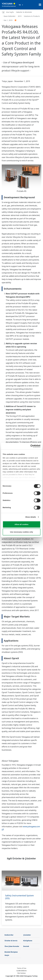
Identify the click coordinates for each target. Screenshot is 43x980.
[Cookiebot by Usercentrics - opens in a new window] (31, 446)
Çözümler (27, 935)
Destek (26, 946)
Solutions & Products (32, 16)
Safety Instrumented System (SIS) (19, 897)
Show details (31, 517)
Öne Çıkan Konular (12, 946)
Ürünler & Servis (11, 941)
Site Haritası (21, 973)
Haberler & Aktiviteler (24, 12)
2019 (20, 16)
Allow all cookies (21, 524)
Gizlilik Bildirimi (21, 971)
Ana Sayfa (10, 12)
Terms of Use (22, 968)
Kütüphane (28, 941)
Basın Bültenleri (10, 16)
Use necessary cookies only (21, 532)
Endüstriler (9, 935)
